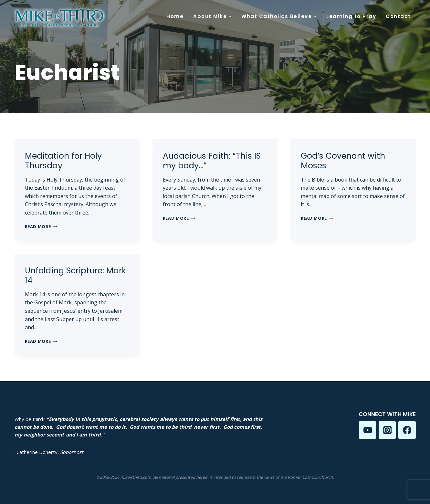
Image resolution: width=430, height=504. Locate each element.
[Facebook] (407, 430)
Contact (398, 16)
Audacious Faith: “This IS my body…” (212, 161)
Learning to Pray (351, 16)
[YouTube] (367, 430)
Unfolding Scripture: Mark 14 (75, 275)
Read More (41, 226)
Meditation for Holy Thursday (63, 161)
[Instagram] (387, 430)
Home (175, 16)
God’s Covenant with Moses (343, 161)
